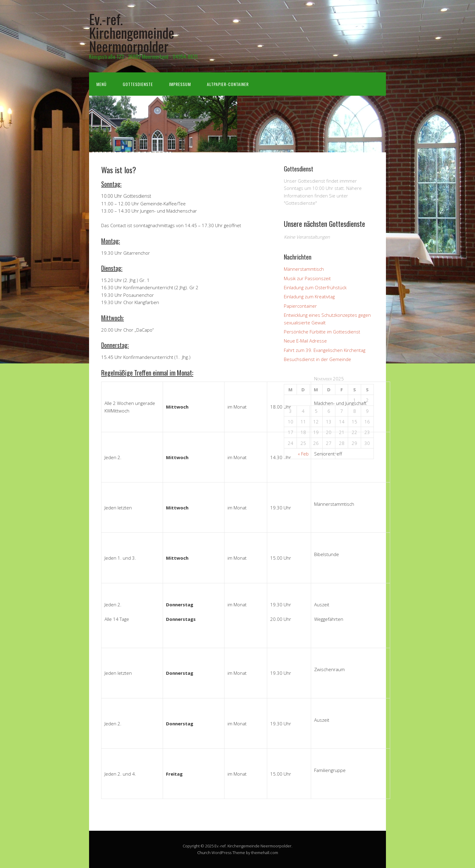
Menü (101, 84)
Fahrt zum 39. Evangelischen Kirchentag (325, 350)
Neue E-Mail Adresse (305, 341)
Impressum (180, 84)
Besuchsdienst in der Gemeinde (317, 359)
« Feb (303, 454)
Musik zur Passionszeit (307, 278)
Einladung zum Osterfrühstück (315, 287)
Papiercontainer (300, 306)
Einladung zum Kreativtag (309, 297)
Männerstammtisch (304, 269)
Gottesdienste (138, 84)
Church (204, 853)
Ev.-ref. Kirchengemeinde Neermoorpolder (132, 33)
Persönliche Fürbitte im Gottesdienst (322, 332)
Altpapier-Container (228, 84)
